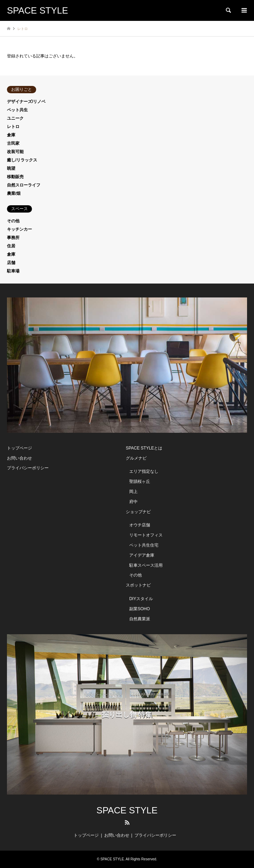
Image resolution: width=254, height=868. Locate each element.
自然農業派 (140, 619)
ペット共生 (17, 110)
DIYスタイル (141, 599)
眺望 (11, 168)
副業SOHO (140, 609)
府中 (133, 502)
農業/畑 (14, 193)
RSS (127, 822)
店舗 (11, 263)
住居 (11, 246)
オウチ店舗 (140, 525)
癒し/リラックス (22, 160)
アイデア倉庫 (142, 555)
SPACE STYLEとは (144, 448)
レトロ (13, 127)
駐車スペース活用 (146, 565)
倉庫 (11, 135)
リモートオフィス (146, 535)
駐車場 (13, 271)
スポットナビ (138, 585)
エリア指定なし (144, 471)
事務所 (13, 238)
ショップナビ (138, 512)
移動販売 (15, 177)
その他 (13, 221)
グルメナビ (136, 458)
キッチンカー (19, 229)
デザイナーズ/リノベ (26, 102)
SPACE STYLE (127, 810)
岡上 (133, 492)
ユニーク (15, 118)
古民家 (13, 143)
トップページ (19, 448)
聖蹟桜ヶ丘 (140, 481)
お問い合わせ (19, 458)
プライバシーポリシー (28, 468)
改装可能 (15, 152)
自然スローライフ (24, 185)
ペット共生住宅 (144, 545)
